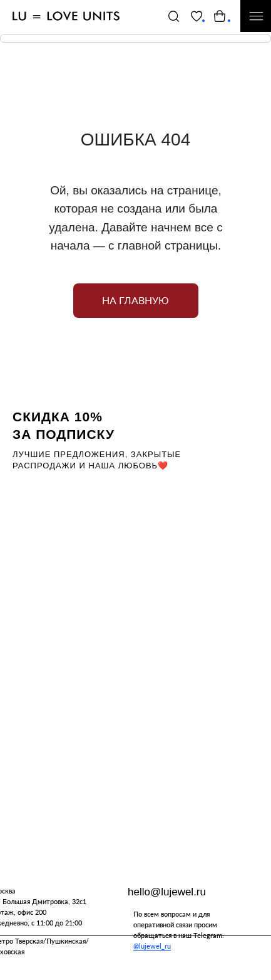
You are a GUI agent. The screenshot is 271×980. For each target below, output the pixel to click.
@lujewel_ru (152, 946)
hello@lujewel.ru (167, 892)
